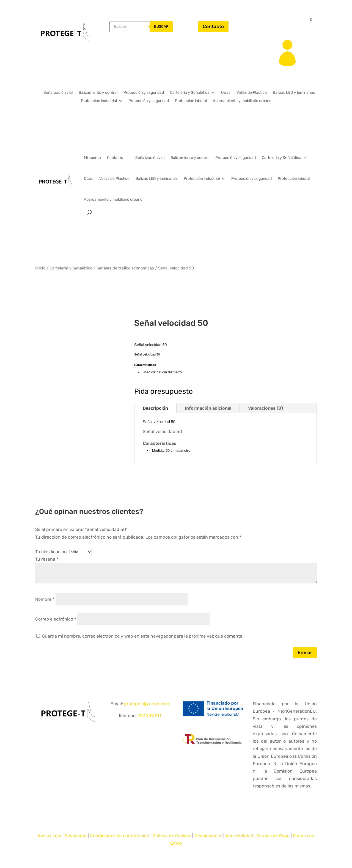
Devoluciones (208, 836)
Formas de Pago (273, 836)
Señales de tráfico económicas (125, 268)
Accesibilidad (239, 836)
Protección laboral (191, 101)
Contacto (213, 26)
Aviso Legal (50, 836)
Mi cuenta (92, 158)
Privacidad (76, 836)
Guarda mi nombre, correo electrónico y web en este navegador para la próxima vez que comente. (143, 636)
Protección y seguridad (144, 93)
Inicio (40, 268)
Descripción (155, 408)
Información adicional (208, 408)
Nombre (45, 599)
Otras (226, 93)
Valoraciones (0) (266, 408)
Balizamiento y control (98, 93)
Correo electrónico (56, 619)
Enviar (305, 652)
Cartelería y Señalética (190, 93)
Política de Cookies (172, 836)
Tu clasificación (51, 552)
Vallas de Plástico (252, 93)
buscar (161, 27)
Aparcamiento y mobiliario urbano (242, 101)
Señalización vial (58, 93)
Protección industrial (99, 101)
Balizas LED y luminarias (294, 93)
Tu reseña (47, 559)
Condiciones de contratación (120, 836)
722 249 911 (149, 716)
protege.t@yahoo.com (147, 704)
